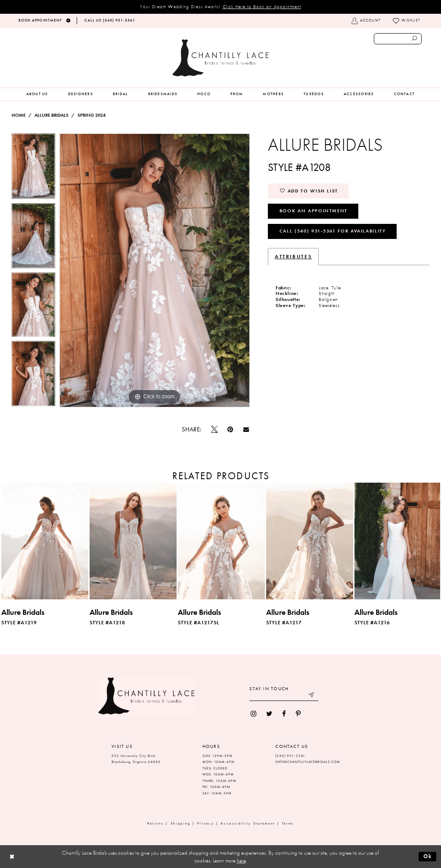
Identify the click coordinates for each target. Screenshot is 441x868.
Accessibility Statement (248, 823)
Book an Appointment (314, 211)
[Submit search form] (415, 39)
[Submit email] (312, 696)
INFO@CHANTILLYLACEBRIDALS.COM (308, 762)
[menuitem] (37, 94)
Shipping (180, 823)
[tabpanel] (33, 168)
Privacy (206, 823)
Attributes (293, 257)
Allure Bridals (51, 115)
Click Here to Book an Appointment (262, 6)
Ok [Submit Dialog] (428, 856)
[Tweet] (214, 430)
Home (19, 115)
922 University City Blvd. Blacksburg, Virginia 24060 (136, 759)
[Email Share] (246, 430)
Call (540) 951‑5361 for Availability (333, 231)
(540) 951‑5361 (290, 756)
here (241, 860)
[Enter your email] (284, 696)
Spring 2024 (92, 115)
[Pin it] (230, 429)
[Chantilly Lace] (220, 58)
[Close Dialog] (12, 857)
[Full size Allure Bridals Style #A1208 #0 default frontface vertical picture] (155, 270)
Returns (156, 823)
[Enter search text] (398, 39)
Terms (288, 823)
